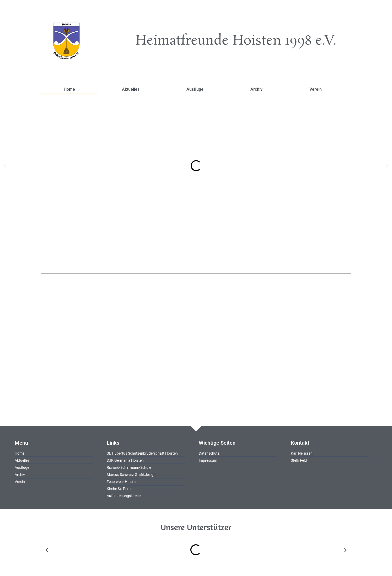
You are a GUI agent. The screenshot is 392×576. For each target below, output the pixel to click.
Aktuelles (131, 89)
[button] (5, 165)
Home (69, 89)
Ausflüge (195, 89)
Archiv (256, 89)
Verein (316, 89)
